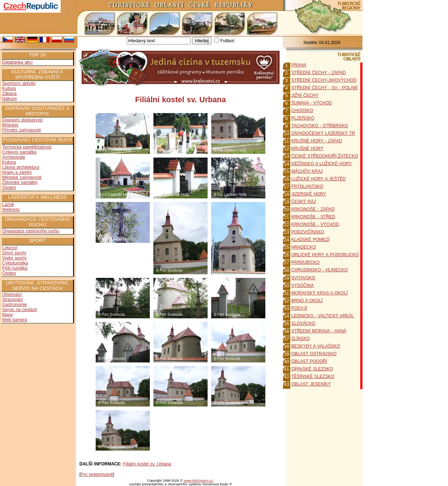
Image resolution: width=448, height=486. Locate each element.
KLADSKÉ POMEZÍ (310, 240)
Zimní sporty (14, 253)
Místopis (10, 125)
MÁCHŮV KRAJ (307, 171)
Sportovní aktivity (19, 83)
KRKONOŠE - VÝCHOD (315, 224)
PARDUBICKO (305, 262)
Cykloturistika (15, 263)
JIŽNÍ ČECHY (305, 95)
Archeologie (14, 157)
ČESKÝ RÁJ (304, 202)
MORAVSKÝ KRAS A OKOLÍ (319, 293)
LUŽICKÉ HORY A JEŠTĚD (319, 179)
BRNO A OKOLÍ (307, 301)
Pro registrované (97, 474)
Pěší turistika (15, 268)
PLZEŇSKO (303, 118)
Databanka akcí (17, 62)
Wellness (11, 210)
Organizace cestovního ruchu (31, 231)
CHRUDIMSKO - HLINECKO (319, 270)
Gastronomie (15, 305)
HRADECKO (304, 247)
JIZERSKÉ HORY (309, 194)
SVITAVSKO (303, 278)
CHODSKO (302, 111)
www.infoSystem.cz (199, 481)
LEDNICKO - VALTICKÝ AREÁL (323, 316)
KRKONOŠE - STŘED (313, 217)
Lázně (8, 205)
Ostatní (9, 188)
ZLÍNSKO (301, 339)
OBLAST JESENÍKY (311, 384)
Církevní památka (19, 152)
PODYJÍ (299, 308)
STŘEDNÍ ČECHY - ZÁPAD (319, 73)
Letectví (10, 248)
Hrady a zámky (17, 172)
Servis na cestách (20, 310)
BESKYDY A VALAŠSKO (316, 346)
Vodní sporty (14, 258)
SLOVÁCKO (303, 323)
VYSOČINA (303, 285)
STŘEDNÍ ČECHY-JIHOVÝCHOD (324, 80)
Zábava (9, 94)
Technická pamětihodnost (27, 147)
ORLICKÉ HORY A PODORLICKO (325, 255)
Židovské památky (20, 182)
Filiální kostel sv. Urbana (147, 464)
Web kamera (15, 320)
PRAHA (299, 65)
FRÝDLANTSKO (307, 186)
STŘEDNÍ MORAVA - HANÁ (319, 331)
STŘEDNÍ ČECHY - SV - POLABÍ (324, 88)
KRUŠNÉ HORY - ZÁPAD (317, 141)
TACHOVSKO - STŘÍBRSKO (319, 126)
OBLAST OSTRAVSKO (314, 354)
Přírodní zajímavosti (21, 130)
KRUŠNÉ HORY (307, 149)
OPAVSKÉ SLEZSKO (312, 369)
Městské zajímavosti (22, 177)
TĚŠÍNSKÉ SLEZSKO (313, 377)
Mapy (7, 315)
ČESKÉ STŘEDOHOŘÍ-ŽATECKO (325, 156)
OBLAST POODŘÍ (309, 361)
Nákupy (10, 99)
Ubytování (12, 294)
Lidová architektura (21, 167)
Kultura (9, 89)
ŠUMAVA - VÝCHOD (312, 103)
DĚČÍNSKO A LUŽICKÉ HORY (322, 164)
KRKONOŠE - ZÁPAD (313, 209)
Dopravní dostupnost (22, 120)
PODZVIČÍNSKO (308, 232)
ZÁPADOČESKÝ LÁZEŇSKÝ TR (323, 133)
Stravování (12, 300)
